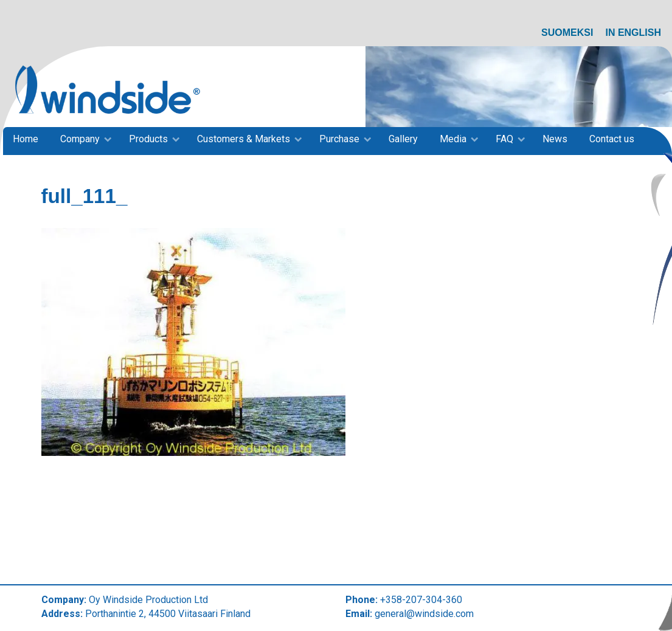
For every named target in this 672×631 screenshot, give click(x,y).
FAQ (504, 139)
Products (148, 139)
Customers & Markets (244, 139)
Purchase (339, 139)
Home (26, 139)
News (555, 139)
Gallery (403, 139)
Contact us (612, 139)
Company (80, 139)
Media (453, 139)
